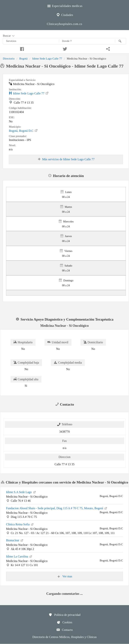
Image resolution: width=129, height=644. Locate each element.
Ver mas (64, 576)
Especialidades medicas (65, 5)
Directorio (9, 58)
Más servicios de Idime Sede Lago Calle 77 (66, 159)
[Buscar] (121, 41)
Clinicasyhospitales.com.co (64, 24)
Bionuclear (15, 540)
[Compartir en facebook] (22, 48)
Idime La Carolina (19, 556)
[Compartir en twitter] (65, 48)
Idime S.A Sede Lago (21, 492)
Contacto (64, 630)
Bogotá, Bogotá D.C (23, 130)
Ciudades (64, 14)
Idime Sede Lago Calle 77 (47, 58)
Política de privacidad (64, 615)
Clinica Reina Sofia (20, 524)
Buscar (9, 36)
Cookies (64, 622)
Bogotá (23, 58)
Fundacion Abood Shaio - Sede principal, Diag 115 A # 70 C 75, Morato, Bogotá (57, 508)
